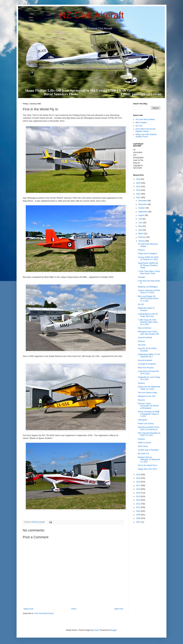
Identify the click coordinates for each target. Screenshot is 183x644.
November (143, 204)
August (142, 215)
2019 (138, 478)
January (142, 241)
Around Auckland (145, 338)
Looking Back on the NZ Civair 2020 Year (148, 315)
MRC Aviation (141, 123)
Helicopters (143, 420)
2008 (138, 518)
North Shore (143, 446)
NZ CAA (139, 126)
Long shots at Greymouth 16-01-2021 (148, 372)
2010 (138, 511)
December (143, 201)
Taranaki (141, 277)
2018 (138, 482)
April (140, 230)
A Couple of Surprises (147, 364)
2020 (138, 475)
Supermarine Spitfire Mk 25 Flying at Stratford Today (148, 265)
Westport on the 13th (147, 396)
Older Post (119, 609)
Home (74, 609)
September (143, 212)
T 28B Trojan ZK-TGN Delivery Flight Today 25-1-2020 (148, 322)
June (141, 223)
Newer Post (28, 609)
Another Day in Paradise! (148, 450)
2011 (138, 507)
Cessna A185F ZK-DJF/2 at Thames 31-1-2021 (148, 258)
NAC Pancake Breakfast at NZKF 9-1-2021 (149, 434)
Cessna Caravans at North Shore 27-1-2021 (149, 291)
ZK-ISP (141, 304)
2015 (138, 493)
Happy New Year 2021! (147, 469)
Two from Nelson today (147, 393)
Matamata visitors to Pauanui (146, 309)
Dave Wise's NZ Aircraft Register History (145, 130)
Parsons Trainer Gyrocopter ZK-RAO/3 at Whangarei (148, 406)
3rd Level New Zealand (145, 119)
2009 (138, 515)
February (142, 237)
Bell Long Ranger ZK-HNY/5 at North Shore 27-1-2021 (148, 299)
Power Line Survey (146, 424)
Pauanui (141, 250)
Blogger (113, 630)
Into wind (142, 345)
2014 (138, 496)
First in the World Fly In (147, 465)
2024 (138, 187)
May (140, 226)
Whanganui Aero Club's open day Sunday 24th (148, 333)
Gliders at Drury (144, 443)
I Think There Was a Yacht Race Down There (149, 272)
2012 (138, 504)
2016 (138, 489)
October (142, 208)
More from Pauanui (146, 368)
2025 (138, 183)
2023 (138, 190)
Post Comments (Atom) (44, 613)
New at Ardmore (145, 328)
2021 (138, 197)
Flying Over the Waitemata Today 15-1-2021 (149, 388)
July (140, 219)
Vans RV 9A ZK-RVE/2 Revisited (147, 350)
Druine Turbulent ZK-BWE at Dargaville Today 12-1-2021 (149, 414)
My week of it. (144, 454)
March (141, 234)
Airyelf (96, 630)
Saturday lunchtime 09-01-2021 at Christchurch (149, 428)
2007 (138, 522)
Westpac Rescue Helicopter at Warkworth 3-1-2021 (149, 460)
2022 (138, 194)
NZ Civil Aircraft (91, 15)
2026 (138, 179)
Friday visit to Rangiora (147, 254)
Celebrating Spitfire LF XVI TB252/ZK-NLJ (149, 355)
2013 (138, 500)
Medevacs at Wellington (148, 287)
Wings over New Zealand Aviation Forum (146, 136)
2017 (138, 486)
